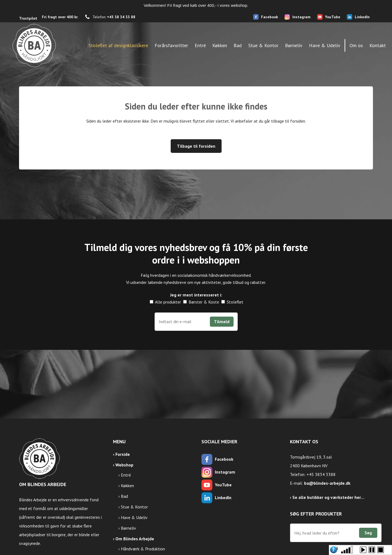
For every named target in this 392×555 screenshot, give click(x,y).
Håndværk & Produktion (143, 549)
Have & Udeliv (134, 517)
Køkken (127, 486)
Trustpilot (28, 18)
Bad (124, 496)
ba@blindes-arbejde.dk (327, 483)
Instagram (301, 17)
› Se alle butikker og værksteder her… (327, 497)
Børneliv (128, 528)
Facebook (269, 17)
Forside (123, 454)
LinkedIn (362, 17)
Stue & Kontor (134, 507)
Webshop (124, 465)
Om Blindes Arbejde (135, 539)
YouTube (333, 17)
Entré (126, 475)
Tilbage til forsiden (196, 146)
